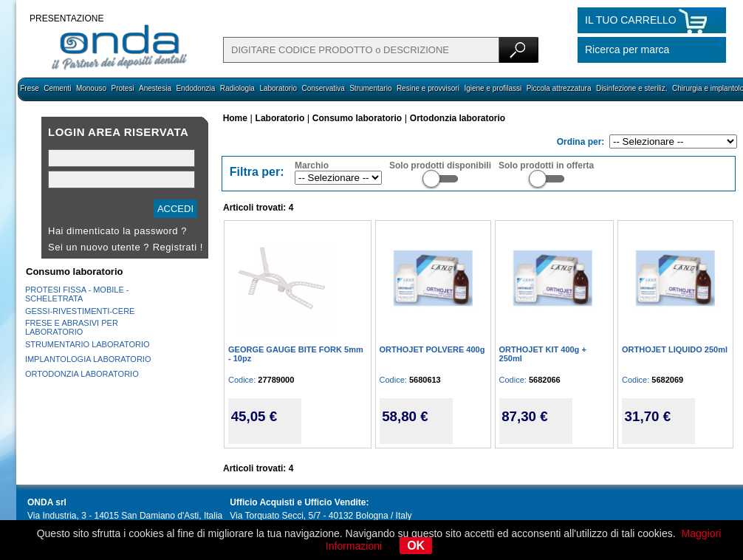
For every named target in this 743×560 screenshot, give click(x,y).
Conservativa (323, 88)
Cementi (57, 88)
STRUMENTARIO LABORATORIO (88, 344)
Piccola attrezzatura (559, 88)
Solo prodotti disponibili (440, 165)
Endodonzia (195, 88)
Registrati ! (178, 247)
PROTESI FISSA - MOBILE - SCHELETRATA (77, 294)
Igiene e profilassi (493, 88)
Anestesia (155, 88)
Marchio (312, 165)
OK (416, 546)
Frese (30, 88)
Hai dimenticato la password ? (117, 231)
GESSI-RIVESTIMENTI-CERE (80, 311)
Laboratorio (278, 88)
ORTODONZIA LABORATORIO (82, 374)
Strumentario (370, 88)
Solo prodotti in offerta (546, 165)
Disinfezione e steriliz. (632, 88)
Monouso (91, 88)
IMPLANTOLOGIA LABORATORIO (88, 359)
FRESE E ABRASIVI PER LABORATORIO (72, 327)
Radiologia (237, 88)
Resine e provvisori (428, 88)
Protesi (122, 88)
